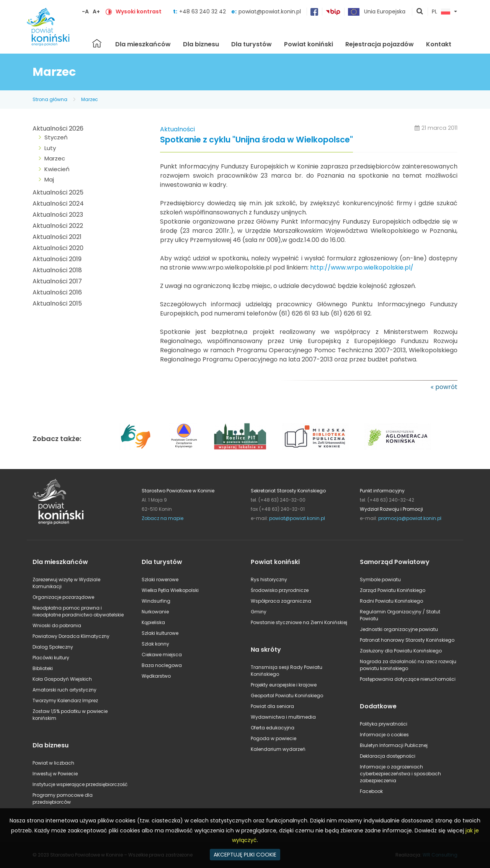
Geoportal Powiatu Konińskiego (287, 696)
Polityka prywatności (384, 724)
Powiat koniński (309, 44)
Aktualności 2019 (57, 259)
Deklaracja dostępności (388, 756)
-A (85, 11)
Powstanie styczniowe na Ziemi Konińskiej (299, 622)
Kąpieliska (153, 622)
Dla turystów (252, 44)
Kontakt (439, 44)
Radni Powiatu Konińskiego (391, 601)
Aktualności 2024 (58, 204)
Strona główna (97, 43)
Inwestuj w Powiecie (55, 774)
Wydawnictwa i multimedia (283, 717)
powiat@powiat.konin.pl (270, 11)
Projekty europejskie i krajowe (284, 685)
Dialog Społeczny (53, 647)
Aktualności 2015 (57, 303)
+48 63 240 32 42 (203, 11)
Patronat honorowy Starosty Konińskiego (407, 640)
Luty (50, 148)
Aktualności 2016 (57, 292)
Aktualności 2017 (57, 281)
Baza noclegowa (162, 665)
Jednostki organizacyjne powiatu (399, 629)
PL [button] (441, 12)
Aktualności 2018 (57, 270)
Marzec (90, 99)
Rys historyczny (269, 579)
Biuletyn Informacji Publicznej (394, 745)
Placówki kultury (51, 658)
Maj (49, 179)
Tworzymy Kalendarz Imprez (65, 700)
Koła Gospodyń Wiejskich (62, 679)
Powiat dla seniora (272, 706)
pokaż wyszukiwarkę (420, 12)
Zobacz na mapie (163, 518)
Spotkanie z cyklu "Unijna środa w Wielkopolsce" (256, 140)
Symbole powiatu (380, 579)
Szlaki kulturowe (160, 633)
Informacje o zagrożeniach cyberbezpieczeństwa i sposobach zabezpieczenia (400, 774)
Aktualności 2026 (58, 128)
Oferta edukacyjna (273, 728)
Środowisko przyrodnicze (280, 590)
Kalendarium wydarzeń (278, 749)
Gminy (259, 612)
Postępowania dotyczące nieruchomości (408, 679)
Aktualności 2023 (58, 215)
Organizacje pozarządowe (63, 597)
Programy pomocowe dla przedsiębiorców (63, 799)
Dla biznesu (201, 44)
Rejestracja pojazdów (380, 44)
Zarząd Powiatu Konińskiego (393, 590)
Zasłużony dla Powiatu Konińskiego (401, 651)
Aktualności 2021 (57, 237)
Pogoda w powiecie (274, 738)
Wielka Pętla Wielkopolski (170, 590)
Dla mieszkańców (143, 44)
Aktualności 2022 (58, 226)
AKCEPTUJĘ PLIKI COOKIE (245, 855)
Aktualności (177, 129)
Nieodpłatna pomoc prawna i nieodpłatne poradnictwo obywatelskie (78, 611)
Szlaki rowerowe (160, 579)
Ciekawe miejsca (162, 655)
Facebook (371, 791)
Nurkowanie (155, 612)
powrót (446, 387)
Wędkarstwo (156, 676)
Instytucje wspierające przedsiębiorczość (80, 784)
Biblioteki (43, 668)
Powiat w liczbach (53, 763)
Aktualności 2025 (58, 192)
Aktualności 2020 (58, 248)
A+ (96, 11)
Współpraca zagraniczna (281, 601)
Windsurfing (156, 601)
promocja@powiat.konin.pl (410, 518)
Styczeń (56, 137)
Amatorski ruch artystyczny (65, 690)
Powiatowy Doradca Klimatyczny (71, 636)
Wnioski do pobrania (57, 625)
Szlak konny (155, 644)
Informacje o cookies (384, 735)
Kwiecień (57, 169)
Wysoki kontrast (139, 11)
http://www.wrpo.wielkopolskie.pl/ (362, 267)
